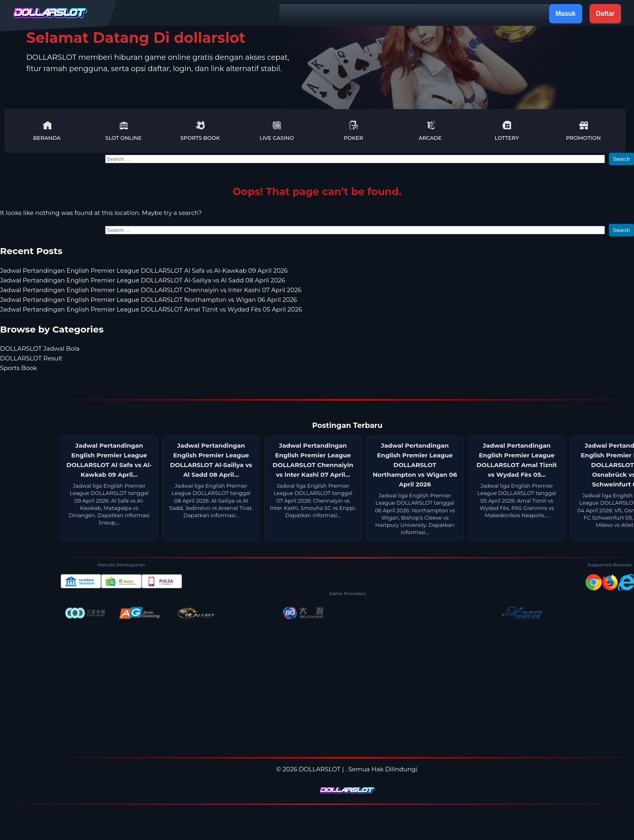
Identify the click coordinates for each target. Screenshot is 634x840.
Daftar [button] (605, 14)
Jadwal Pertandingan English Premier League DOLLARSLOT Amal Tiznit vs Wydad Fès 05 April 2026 (151, 309)
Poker (353, 131)
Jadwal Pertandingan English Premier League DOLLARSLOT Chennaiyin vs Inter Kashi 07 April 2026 (151, 290)
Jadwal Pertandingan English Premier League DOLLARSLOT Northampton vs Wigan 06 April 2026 (149, 300)
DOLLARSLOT (320, 769)
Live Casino (277, 131)
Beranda (47, 131)
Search (621, 159)
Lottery (507, 131)
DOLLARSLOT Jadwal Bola (40, 348)
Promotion (583, 131)
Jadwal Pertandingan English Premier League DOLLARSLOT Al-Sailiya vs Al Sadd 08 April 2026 (143, 280)
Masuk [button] (566, 14)
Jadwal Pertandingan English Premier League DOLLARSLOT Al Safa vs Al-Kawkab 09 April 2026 (144, 271)
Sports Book (200, 131)
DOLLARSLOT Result (31, 358)
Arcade (430, 131)
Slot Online (123, 131)
